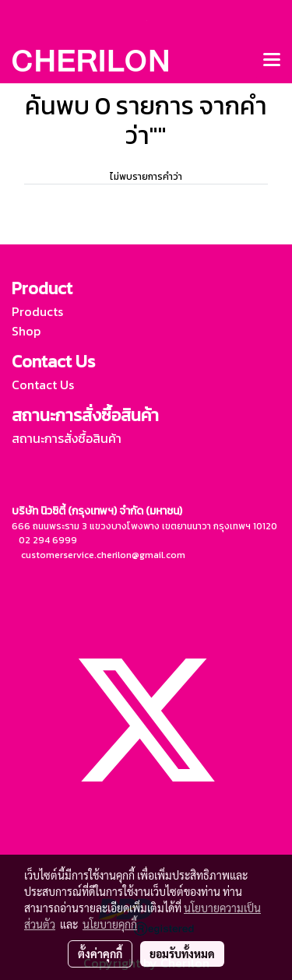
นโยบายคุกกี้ (110, 924)
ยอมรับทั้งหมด (182, 954)
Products (37, 311)
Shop (26, 331)
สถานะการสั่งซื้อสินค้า (67, 438)
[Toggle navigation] (272, 61)
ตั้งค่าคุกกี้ (100, 954)
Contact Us (43, 385)
